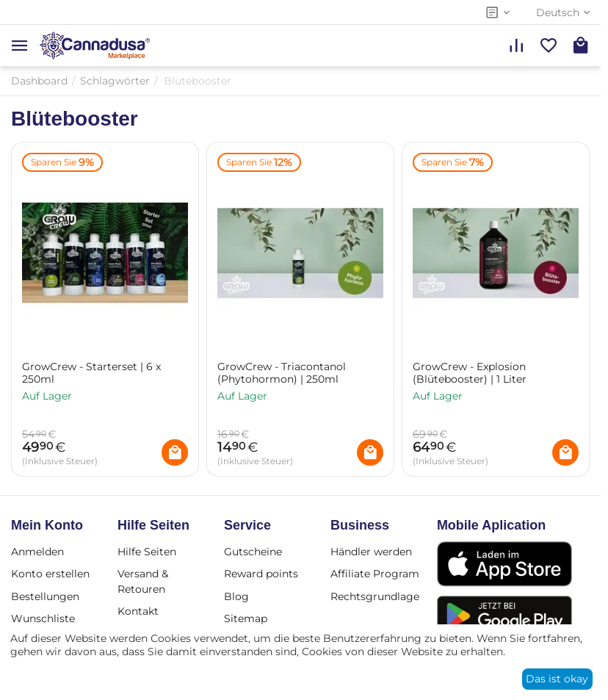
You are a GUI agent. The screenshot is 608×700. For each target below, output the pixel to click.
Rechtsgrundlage (375, 596)
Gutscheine (253, 552)
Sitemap (246, 618)
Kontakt (138, 611)
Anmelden (37, 552)
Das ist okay (557, 679)
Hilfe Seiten (147, 552)
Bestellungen (45, 596)
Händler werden (371, 552)
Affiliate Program (375, 574)
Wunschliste (43, 618)
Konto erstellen (50, 574)
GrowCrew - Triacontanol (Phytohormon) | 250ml (282, 373)
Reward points (261, 574)
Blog (236, 596)
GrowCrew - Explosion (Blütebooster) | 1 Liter (470, 373)
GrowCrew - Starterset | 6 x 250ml (91, 373)
